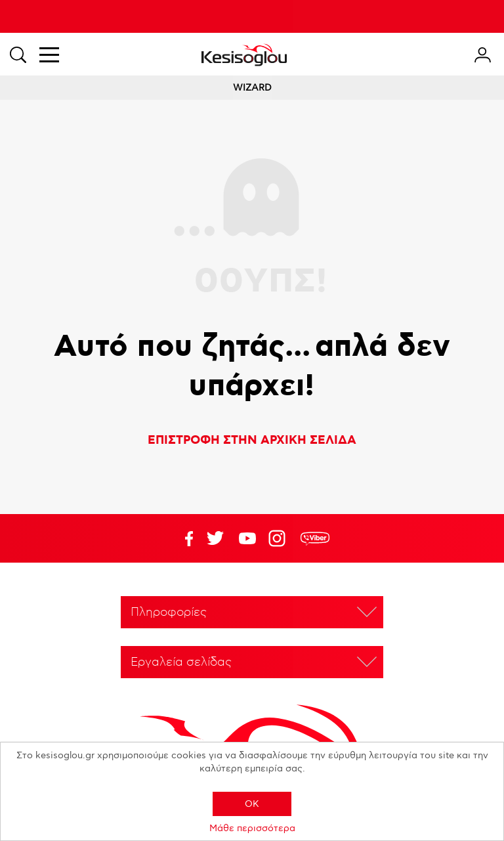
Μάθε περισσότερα (252, 828)
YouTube (215, 538)
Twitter (247, 538)
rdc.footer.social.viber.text (315, 538)
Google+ (280, 538)
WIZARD (252, 88)
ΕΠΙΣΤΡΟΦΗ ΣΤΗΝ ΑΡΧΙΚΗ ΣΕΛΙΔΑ (252, 441)
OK (252, 804)
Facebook (183, 538)
